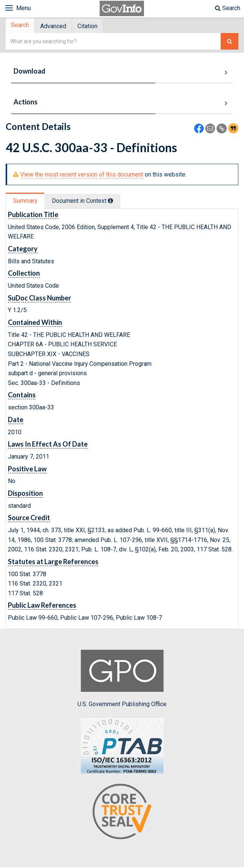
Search (228, 8)
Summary (26, 202)
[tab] (21, 26)
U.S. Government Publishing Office (122, 679)
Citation (91, 26)
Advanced (55, 26)
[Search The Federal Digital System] (230, 42)
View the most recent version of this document (82, 175)
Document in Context (85, 202)
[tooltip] (113, 201)
